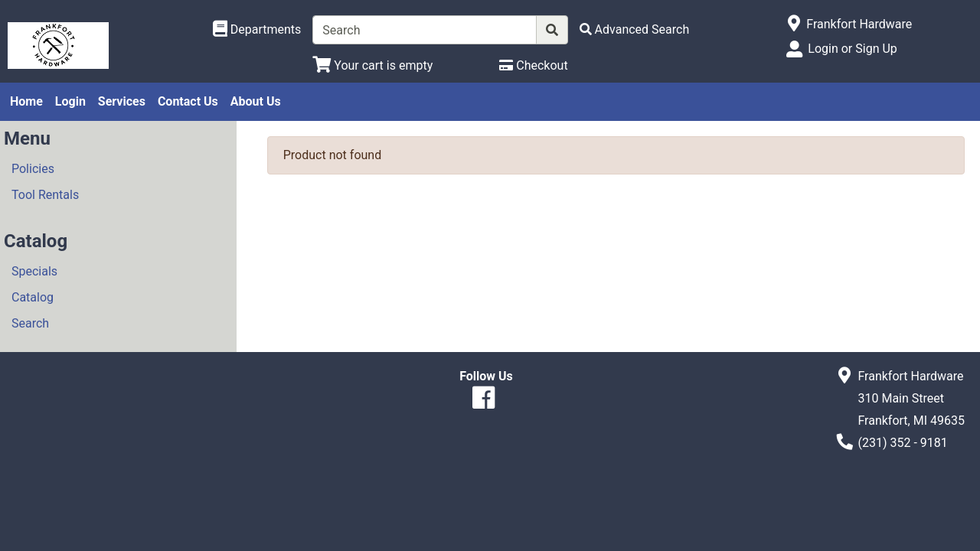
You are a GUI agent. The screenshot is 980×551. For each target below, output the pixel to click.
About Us (256, 101)
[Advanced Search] (635, 29)
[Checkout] (533, 65)
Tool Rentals (45, 195)
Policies (33, 169)
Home (26, 101)
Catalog (33, 297)
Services (122, 101)
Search (30, 323)
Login (70, 101)
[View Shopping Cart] (372, 65)
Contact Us (188, 101)
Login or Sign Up (852, 49)
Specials (34, 271)
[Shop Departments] (257, 30)
